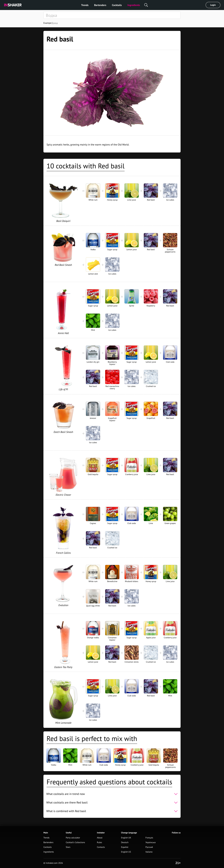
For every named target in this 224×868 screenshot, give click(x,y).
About (100, 838)
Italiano (149, 852)
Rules (99, 842)
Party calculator (73, 838)
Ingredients (134, 5)
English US (126, 852)
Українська (150, 842)
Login (213, 5)
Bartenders (100, 5)
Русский (149, 847)
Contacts (101, 847)
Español (125, 847)
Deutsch (125, 842)
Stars (68, 847)
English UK (126, 838)
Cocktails (117, 5)
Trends (85, 5)
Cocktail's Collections (75, 842)
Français (149, 838)
